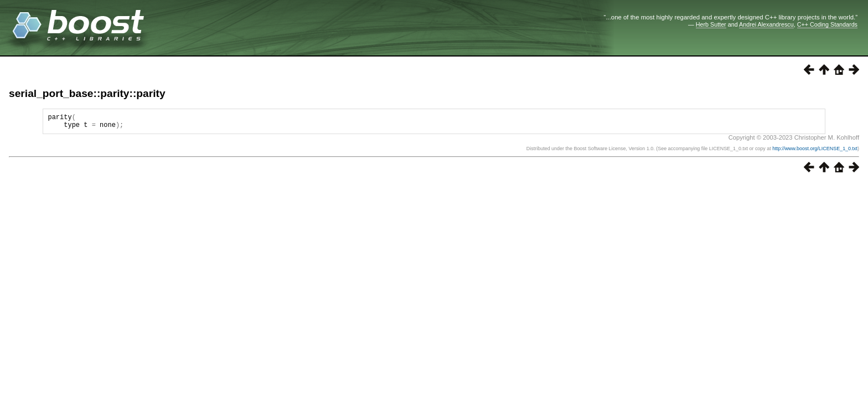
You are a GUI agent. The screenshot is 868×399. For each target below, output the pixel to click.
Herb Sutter (711, 24)
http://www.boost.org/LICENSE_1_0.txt (815, 152)
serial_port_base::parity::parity (87, 93)
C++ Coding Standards (827, 24)
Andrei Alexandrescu (766, 24)
